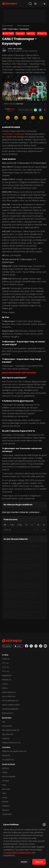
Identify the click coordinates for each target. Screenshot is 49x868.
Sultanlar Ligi (8, 760)
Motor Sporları (9, 777)
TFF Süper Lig (42, 33)
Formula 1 (6, 806)
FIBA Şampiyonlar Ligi (11, 730)
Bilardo (5, 802)
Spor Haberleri (8, 26)
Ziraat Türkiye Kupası (11, 705)
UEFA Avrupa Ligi (9, 696)
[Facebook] (40, 110)
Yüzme (5, 798)
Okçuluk (6, 810)
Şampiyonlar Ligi (9, 692)
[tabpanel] (24, 530)
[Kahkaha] (16, 119)
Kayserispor (31, 33)
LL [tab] (32, 525)
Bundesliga (7, 676)
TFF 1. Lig (5, 663)
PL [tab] (26, 525)
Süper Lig (6, 659)
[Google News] (10, 110)
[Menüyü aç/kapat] (35, 4)
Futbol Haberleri (23, 26)
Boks (4, 785)
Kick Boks (6, 789)
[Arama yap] (30, 4)
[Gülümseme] (8, 119)
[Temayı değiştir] (43, 4)
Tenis (4, 793)
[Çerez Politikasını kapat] (44, 825)
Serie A (5, 688)
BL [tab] (44, 525)
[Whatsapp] (35, 110)
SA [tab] (38, 525)
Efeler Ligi (6, 756)
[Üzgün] (25, 119)
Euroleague (7, 726)
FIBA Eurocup (8, 734)
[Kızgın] (33, 119)
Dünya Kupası (7, 713)
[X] (45, 110)
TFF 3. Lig (6, 671)
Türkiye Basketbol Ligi (11, 743)
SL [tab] (5, 525)
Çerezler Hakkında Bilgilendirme (17, 853)
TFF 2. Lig (6, 667)
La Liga (5, 684)
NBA (4, 722)
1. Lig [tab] (12, 525)
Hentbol (5, 768)
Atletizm (6, 781)
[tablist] (24, 525)
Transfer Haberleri (10, 709)
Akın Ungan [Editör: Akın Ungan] (18, 49)
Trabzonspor (20, 33)
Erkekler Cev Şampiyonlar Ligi (14, 751)
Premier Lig (7, 680)
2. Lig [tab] (20, 525)
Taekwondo (7, 814)
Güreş (5, 772)
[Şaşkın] (41, 119)
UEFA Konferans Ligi (10, 701)
